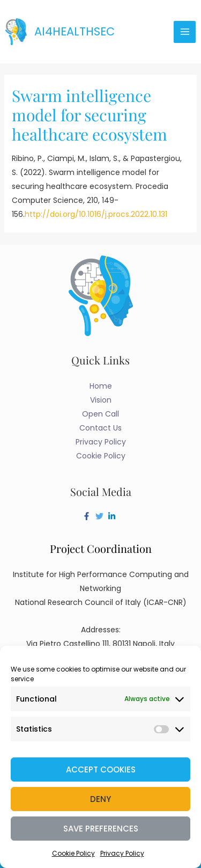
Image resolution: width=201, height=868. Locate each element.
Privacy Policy (122, 853)
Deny (100, 799)
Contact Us (100, 428)
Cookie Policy (73, 853)
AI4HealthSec (75, 31)
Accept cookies (101, 769)
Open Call (100, 414)
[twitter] (101, 516)
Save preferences (101, 829)
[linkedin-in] (113, 516)
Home (101, 386)
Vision (101, 400)
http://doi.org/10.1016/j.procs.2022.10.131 (96, 214)
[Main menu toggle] (185, 32)
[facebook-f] (88, 516)
